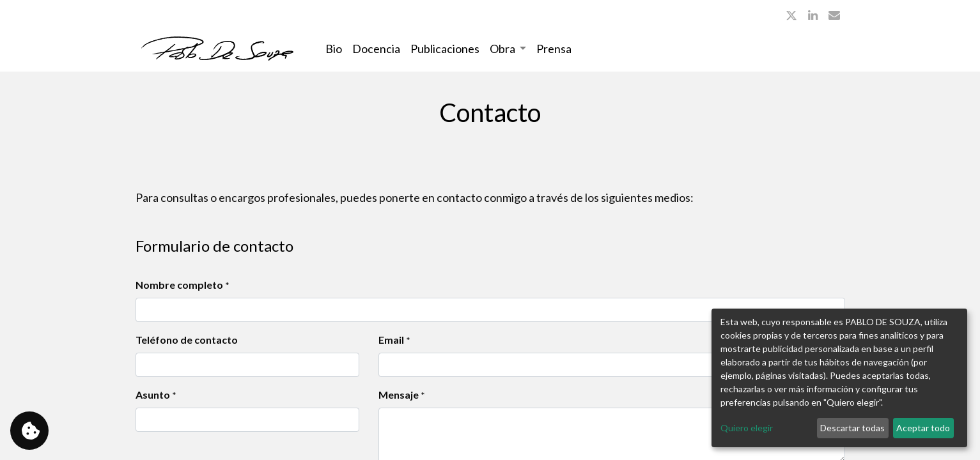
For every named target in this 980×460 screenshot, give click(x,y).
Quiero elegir (747, 428)
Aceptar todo (923, 428)
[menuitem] (334, 49)
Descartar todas (852, 428)
